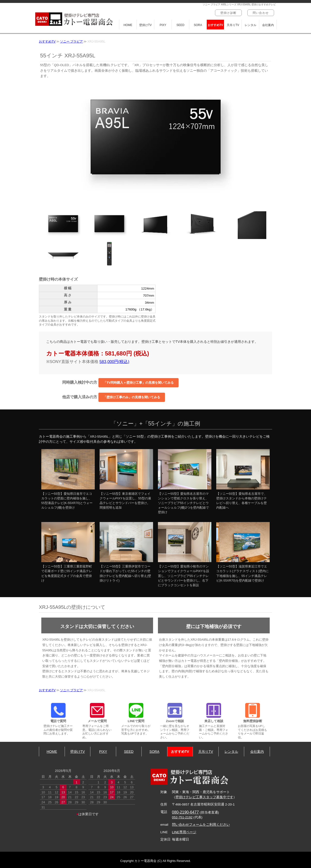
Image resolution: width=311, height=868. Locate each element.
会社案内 (268, 25)
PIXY (163, 25)
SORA (198, 25)
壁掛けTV (145, 25)
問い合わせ (261, 13)
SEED (180, 25)
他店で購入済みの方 (114, 397)
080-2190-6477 (186, 812)
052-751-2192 (182, 817)
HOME (128, 25)
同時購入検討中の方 (121, 383)
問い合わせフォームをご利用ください (201, 825)
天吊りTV (233, 25)
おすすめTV (215, 25)
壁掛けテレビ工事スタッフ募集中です (204, 797)
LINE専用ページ (184, 832)
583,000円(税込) (114, 362)
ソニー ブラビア (72, 41)
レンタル (251, 25)
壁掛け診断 (228, 13)
